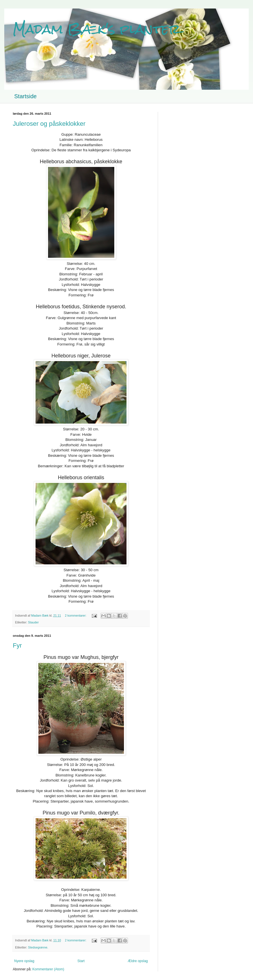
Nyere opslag (24, 961)
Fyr (17, 645)
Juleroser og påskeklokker (49, 124)
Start (81, 961)
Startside (25, 96)
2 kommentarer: (76, 615)
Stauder (34, 622)
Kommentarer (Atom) (48, 969)
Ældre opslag (138, 961)
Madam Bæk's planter (97, 29)
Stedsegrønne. (38, 947)
